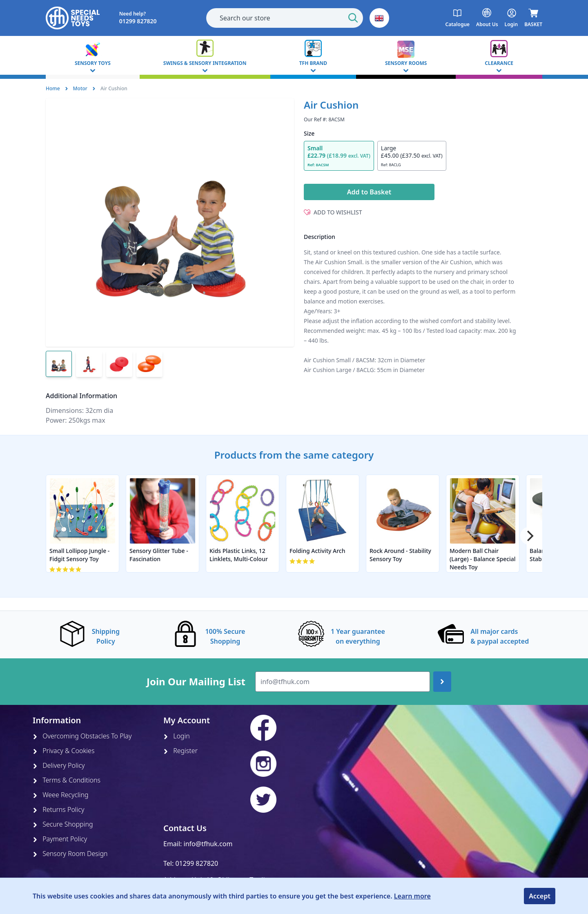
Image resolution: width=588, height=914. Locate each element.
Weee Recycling (61, 795)
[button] (379, 18)
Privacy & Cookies (63, 751)
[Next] (529, 536)
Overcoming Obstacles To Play (82, 736)
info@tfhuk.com (208, 844)
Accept (540, 896)
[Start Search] (353, 18)
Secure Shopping (63, 824)
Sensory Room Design (70, 854)
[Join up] (442, 682)
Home (53, 88)
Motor (80, 88)
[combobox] (285, 18)
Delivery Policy (59, 765)
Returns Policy (58, 809)
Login (177, 736)
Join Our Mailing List (196, 682)
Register (180, 751)
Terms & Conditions (67, 780)
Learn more (412, 896)
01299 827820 (197, 863)
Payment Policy (60, 839)
